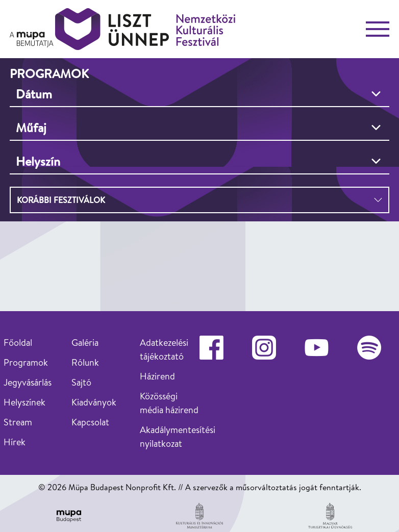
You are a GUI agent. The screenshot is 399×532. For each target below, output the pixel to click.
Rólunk (85, 362)
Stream (18, 422)
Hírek (15, 442)
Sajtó (81, 382)
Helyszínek (24, 402)
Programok (26, 362)
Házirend (157, 376)
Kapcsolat (90, 422)
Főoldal (18, 343)
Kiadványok (94, 402)
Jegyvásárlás (28, 382)
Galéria (85, 343)
